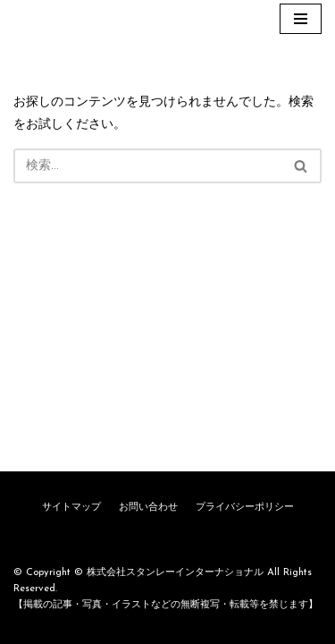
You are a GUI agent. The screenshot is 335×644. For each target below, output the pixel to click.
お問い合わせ (148, 508)
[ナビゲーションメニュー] (301, 19)
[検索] (147, 166)
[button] (301, 166)
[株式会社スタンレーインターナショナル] (67, 19)
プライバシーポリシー (245, 508)
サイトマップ (71, 508)
